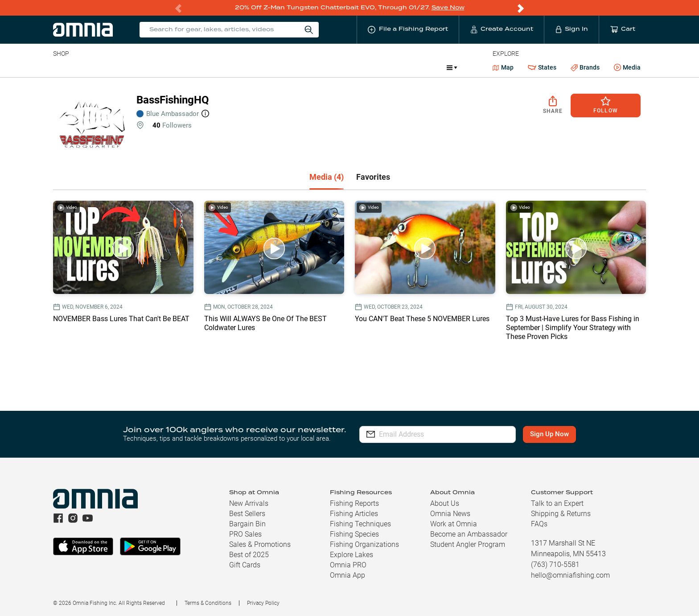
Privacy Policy (263, 603)
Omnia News (450, 513)
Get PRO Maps (311, 67)
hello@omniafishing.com (570, 575)
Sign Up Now (549, 434)
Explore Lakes (352, 554)
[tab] (327, 177)
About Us (445, 503)
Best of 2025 (249, 554)
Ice (350, 67)
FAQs (539, 523)
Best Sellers (247, 513)
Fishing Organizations (364, 544)
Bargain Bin (247, 523)
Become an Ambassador (469, 534)
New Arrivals (249, 503)
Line (88, 67)
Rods (116, 67)
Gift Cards (245, 564)
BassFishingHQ (173, 99)
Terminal (180, 67)
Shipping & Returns (561, 513)
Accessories (224, 67)
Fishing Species (354, 534)
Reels (145, 67)
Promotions (416, 68)
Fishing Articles (354, 513)
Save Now (448, 7)
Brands (585, 67)
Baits (60, 67)
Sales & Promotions (260, 544)
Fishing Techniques (360, 523)
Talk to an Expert (557, 503)
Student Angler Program (468, 544)
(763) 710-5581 (555, 564)
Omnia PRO (348, 564)
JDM (375, 67)
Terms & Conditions (208, 603)
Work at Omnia (454, 523)
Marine (266, 67)
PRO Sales (245, 534)
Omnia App (347, 575)
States (542, 67)
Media (627, 67)
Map (503, 67)
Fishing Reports (354, 503)
